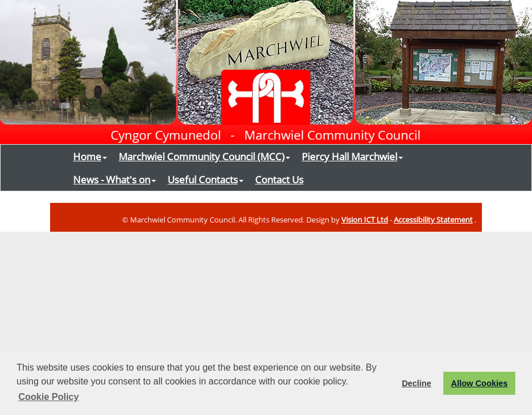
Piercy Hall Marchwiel (352, 156)
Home (90, 156)
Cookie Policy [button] (49, 397)
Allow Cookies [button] (479, 383)
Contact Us (279, 179)
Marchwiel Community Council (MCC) (204, 156)
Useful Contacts (206, 179)
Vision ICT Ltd (365, 220)
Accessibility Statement (433, 220)
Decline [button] (417, 383)
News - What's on (115, 179)
